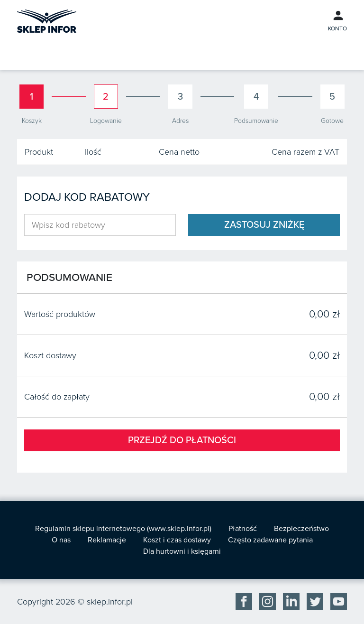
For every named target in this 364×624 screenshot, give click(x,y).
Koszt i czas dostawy (177, 540)
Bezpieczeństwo (301, 529)
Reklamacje (107, 540)
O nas (61, 540)
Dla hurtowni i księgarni (182, 551)
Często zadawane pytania (270, 540)
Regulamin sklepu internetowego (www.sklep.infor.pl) (123, 529)
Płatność (243, 529)
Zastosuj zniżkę (264, 225)
